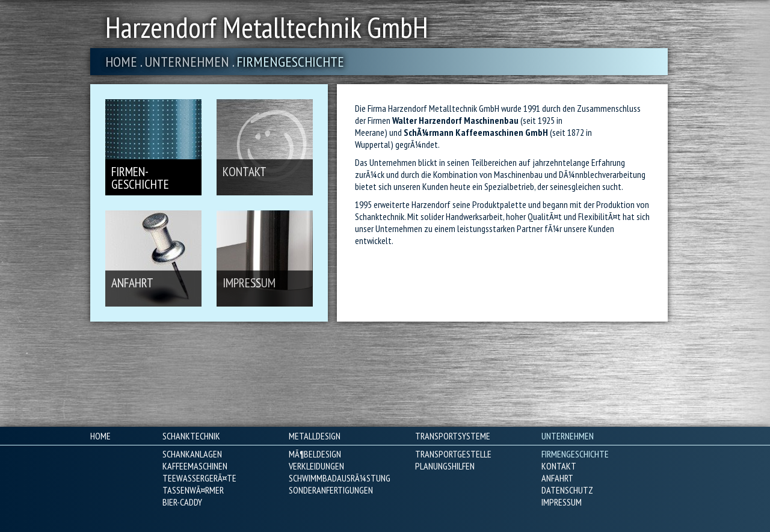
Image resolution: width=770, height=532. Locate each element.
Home (121, 62)
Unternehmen (187, 62)
